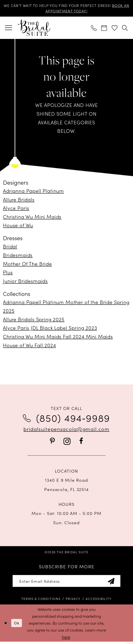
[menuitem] (9, 29)
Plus (8, 273)
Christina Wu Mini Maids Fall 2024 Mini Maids (58, 337)
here (66, 639)
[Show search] (125, 29)
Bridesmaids (18, 256)
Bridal (10, 247)
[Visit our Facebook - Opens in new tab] (81, 442)
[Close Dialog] (6, 625)
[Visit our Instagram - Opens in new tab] (67, 442)
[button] (9, 29)
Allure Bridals (19, 200)
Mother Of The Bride (27, 264)
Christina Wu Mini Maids (32, 218)
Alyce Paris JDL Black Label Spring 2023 (50, 329)
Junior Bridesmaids (25, 282)
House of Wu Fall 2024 (30, 346)
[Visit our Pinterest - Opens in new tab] (52, 442)
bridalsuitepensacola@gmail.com (66, 430)
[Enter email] (66, 583)
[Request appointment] (104, 29)
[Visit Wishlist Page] (115, 29)
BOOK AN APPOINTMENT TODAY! (66, 12)
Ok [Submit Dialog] (18, 625)
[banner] (34, 29)
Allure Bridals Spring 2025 (34, 320)
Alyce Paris (16, 209)
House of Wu (18, 226)
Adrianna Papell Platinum (33, 192)
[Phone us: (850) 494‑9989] (94, 29)
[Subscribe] (116, 583)
